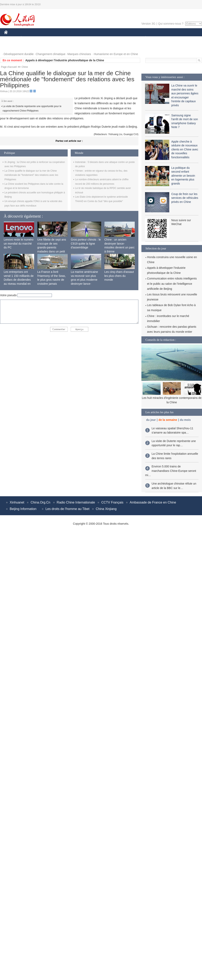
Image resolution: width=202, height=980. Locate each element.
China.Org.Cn (40, 502)
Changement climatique (51, 54)
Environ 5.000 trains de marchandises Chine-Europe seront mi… (171, 471)
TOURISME (177, 38)
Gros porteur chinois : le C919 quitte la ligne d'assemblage (86, 243)
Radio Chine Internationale (76, 502)
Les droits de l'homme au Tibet (67, 509)
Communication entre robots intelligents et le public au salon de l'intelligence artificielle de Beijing (172, 284)
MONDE (47, 38)
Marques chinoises (79, 54)
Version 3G (148, 24)
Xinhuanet (17, 502)
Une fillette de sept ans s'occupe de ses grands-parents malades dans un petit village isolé (52, 247)
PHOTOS (12, 46)
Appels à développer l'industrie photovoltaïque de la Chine (65, 60)
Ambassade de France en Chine (153, 502)
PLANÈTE (144, 38)
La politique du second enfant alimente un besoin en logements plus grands (183, 176)
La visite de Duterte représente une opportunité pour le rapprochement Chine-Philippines (32, 108)
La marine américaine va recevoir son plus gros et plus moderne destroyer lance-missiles (85, 280)
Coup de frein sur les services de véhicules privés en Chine (185, 198)
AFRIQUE (64, 38)
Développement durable (19, 54)
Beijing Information (23, 509)
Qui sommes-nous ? (171, 24)
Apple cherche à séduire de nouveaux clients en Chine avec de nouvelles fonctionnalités (185, 149)
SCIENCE (82, 38)
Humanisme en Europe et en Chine (116, 54)
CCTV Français (112, 502)
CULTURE (100, 38)
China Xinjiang (106, 509)
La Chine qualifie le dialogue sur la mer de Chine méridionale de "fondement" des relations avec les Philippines (31, 175)
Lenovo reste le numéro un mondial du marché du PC (19, 243)
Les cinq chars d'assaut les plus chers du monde (119, 276)
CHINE (11, 38)
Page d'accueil (9, 67)
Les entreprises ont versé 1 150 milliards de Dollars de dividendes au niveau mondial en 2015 (19, 280)
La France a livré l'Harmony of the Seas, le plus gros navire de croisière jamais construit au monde (52, 280)
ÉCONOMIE (28, 38)
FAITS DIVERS (122, 38)
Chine (25, 67)
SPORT (160, 38)
